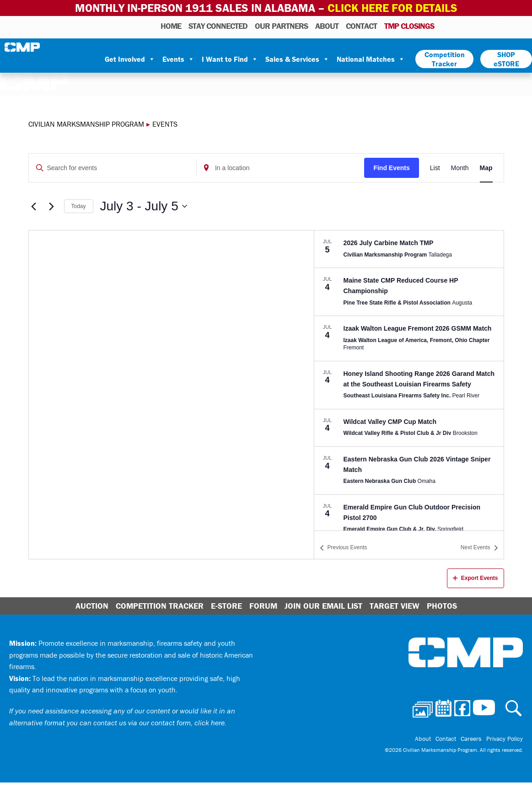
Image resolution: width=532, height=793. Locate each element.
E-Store (226, 606)
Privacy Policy (505, 739)
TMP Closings (409, 26)
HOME (171, 26)
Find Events (391, 168)
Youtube (497, 26)
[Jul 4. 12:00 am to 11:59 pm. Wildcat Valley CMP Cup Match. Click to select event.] (409, 428)
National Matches (371, 59)
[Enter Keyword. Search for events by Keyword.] (113, 168)
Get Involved (130, 59)
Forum (263, 606)
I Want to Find (230, 59)
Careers (471, 739)
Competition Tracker (445, 59)
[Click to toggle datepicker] (144, 206)
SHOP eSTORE (506, 59)
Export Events (476, 578)
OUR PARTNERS (281, 26)
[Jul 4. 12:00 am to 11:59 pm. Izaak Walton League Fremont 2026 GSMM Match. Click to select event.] (409, 338)
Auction (92, 606)
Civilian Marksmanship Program (23, 47)
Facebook (472, 26)
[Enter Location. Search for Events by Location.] (280, 168)
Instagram (484, 26)
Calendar (459, 26)
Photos (445, 26)
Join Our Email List (323, 606)
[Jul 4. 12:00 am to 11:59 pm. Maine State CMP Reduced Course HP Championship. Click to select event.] (409, 292)
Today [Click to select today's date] (79, 206)
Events (178, 59)
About (327, 26)
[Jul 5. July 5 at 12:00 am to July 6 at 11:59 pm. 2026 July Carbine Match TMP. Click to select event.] (409, 249)
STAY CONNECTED (218, 26)
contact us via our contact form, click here (159, 723)
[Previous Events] (34, 206)
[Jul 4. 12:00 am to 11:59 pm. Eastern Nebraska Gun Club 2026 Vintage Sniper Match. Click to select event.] (409, 471)
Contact (361, 26)
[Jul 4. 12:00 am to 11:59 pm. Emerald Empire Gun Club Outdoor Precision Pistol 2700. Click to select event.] (409, 519)
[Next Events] (52, 206)
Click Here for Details (392, 8)
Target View (395, 606)
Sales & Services (297, 59)
